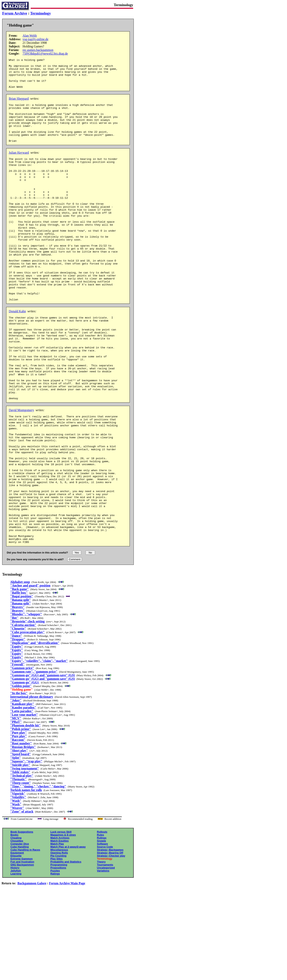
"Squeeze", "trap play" (26, 846)
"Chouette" (18, 713)
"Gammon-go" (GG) (25, 767)
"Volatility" (18, 882)
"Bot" (14, 703)
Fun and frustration (22, 947)
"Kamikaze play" (22, 789)
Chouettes (17, 926)
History (15, 953)
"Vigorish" (18, 878)
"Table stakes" (20, 857)
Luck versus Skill (61, 917)
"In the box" (19, 778)
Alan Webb (30, 36)
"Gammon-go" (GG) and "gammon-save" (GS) (42, 760)
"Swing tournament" (25, 853)
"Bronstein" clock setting (27, 706)
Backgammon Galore (32, 968)
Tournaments (105, 950)
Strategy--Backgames (110, 935)
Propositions (58, 953)
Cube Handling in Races (25, 935)
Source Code (105, 932)
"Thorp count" (21, 868)
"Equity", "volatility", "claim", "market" (39, 746)
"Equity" (17, 731)
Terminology (41, 13)
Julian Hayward (19, 166)
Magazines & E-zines (63, 920)
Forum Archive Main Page (67, 968)
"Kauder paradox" (23, 792)
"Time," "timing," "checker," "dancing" (38, 871)
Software (102, 929)
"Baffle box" (19, 678)
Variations (103, 956)
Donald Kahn (17, 354)
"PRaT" (16, 807)
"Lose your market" (24, 800)
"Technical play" (22, 861)
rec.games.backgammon (38, 50)
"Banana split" (21, 685)
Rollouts (102, 917)
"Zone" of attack (22, 896)
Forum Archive (15, 13)
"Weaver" (17, 893)
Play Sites (57, 944)
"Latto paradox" (22, 796)
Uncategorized (106, 953)
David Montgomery (21, 469)
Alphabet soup (20, 667)
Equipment (17, 938)
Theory (101, 947)
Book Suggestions (22, 917)
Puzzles (55, 956)
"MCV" (16, 803)
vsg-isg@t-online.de (35, 39)
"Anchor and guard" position (30, 670)
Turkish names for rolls (26, 875)
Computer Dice (20, 929)
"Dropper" (18, 724)
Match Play (57, 929)
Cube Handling (20, 932)
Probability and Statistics (66, 947)
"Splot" (15, 843)
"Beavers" (17, 692)
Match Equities (60, 926)
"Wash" (16, 886)
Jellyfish (16, 956)
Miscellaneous (59, 935)
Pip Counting (58, 941)
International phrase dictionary (32, 782)
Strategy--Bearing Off (110, 938)
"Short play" (19, 835)
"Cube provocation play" (27, 717)
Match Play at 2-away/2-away (68, 932)
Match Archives (60, 923)
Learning (16, 959)
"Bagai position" (22, 681)
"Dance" (16, 721)
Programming (59, 950)
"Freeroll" (17, 749)
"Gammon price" (22, 753)
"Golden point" (21, 771)
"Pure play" (19, 817)
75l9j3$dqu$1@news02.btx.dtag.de (45, 54)
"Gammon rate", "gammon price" (34, 756)
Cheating (16, 923)
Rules (100, 920)
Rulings (102, 923)
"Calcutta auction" (23, 710)
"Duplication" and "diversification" (35, 728)
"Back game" (19, 674)
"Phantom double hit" (25, 810)
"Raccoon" (18, 825)
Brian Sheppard (19, 105)
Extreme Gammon (21, 944)
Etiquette (16, 941)
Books (14, 920)
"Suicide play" (20, 850)
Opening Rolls (59, 938)
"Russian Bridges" (23, 832)
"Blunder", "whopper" (26, 699)
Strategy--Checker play (111, 941)
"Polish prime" (21, 814)
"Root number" (21, 828)
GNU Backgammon (22, 950)
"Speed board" (21, 839)
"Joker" (16, 785)
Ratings (55, 959)
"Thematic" (18, 864)
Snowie (101, 926)
